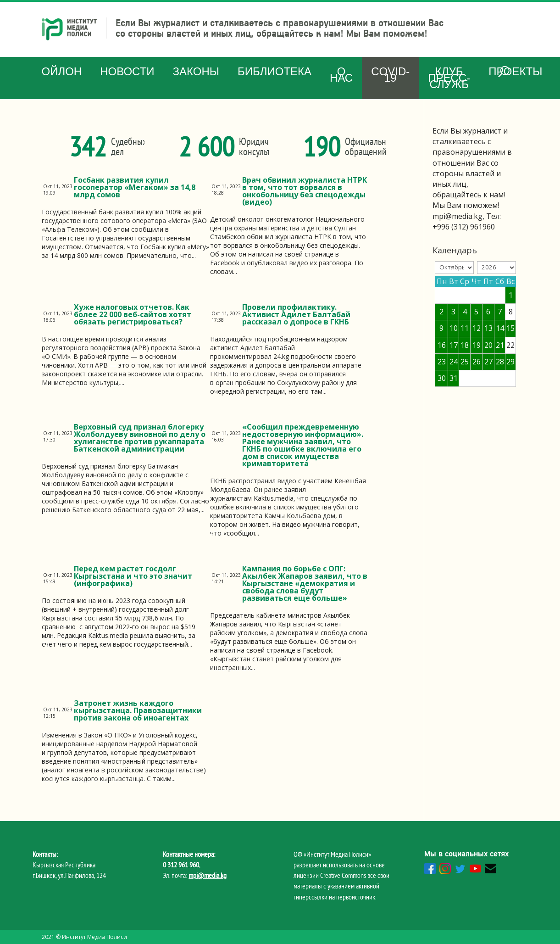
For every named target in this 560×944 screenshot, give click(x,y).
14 (500, 328)
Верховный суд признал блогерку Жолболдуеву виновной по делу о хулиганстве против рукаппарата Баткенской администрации (140, 438)
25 (465, 362)
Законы (196, 71)
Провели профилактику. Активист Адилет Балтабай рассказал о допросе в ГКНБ (296, 314)
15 (510, 328)
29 (510, 362)
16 (442, 345)
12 (477, 328)
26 (477, 362)
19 (477, 345)
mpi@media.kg (208, 875)
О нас (341, 75)
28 (500, 362)
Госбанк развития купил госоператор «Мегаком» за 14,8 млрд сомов (135, 187)
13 (488, 328)
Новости (127, 71)
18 (465, 345)
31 (454, 378)
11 (465, 328)
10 (454, 328)
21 (500, 345)
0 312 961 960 (181, 865)
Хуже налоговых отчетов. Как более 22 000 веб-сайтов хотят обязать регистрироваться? (133, 314)
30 (442, 378)
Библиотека (274, 71)
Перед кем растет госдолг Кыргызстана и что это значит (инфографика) (133, 576)
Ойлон (62, 71)
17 (454, 345)
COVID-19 (390, 75)
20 (488, 345)
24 (454, 362)
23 (442, 362)
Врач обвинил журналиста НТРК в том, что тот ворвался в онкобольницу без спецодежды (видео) (305, 191)
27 (488, 362)
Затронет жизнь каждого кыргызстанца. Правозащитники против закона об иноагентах (138, 710)
